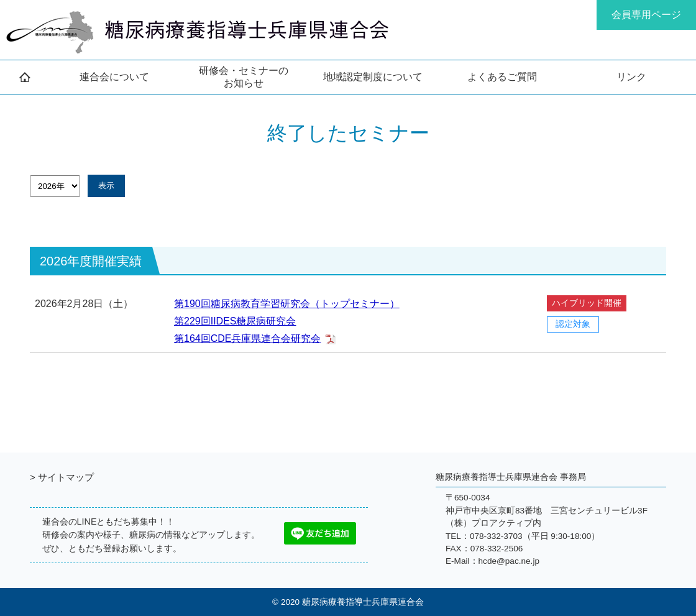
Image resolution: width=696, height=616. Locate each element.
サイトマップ (66, 477)
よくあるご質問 (502, 77)
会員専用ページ (646, 15)
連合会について (114, 77)
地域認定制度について (373, 77)
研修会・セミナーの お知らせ (244, 77)
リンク (631, 77)
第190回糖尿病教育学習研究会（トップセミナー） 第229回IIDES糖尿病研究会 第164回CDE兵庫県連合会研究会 (287, 321)
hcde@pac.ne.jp (509, 561)
